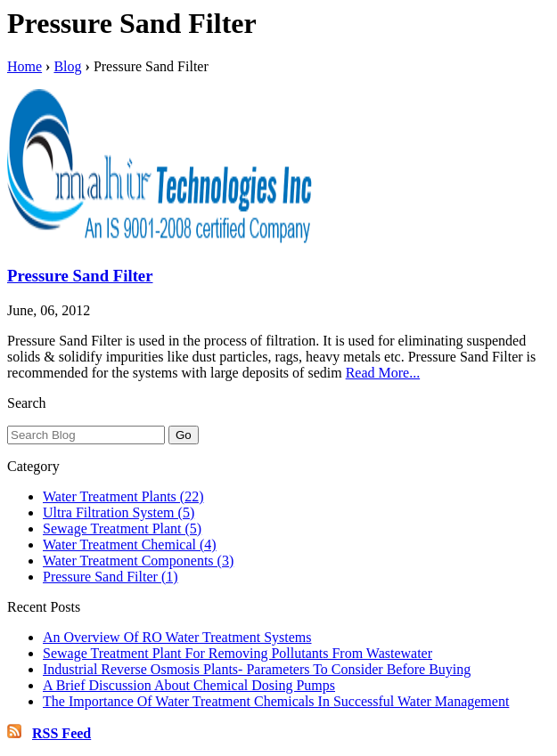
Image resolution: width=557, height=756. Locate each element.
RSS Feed (61, 733)
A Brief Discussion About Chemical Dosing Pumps (189, 685)
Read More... (383, 373)
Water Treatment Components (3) (138, 561)
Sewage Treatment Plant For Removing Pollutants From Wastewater (238, 653)
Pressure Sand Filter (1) (111, 577)
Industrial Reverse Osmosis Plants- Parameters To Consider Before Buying (257, 669)
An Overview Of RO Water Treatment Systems (177, 637)
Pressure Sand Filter (80, 276)
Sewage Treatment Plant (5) (122, 528)
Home (25, 66)
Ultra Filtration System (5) (119, 512)
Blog (67, 66)
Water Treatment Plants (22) (123, 496)
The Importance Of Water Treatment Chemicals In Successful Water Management (276, 701)
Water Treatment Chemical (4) (130, 545)
